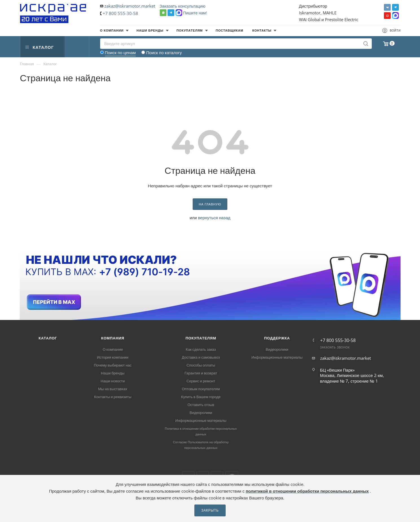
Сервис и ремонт (201, 381)
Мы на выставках (113, 389)
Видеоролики (201, 413)
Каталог (48, 338)
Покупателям (201, 338)
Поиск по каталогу (164, 52)
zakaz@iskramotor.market (130, 6)
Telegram (395, 7)
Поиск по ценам (120, 52)
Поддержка (277, 338)
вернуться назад (214, 218)
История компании (113, 357)
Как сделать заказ (201, 349)
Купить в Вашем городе (201, 397)
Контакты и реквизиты (113, 397)
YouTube (387, 16)
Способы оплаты (201, 365)
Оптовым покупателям (201, 389)
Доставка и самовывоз (201, 357)
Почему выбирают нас (113, 365)
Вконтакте (387, 7)
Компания (113, 338)
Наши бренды (113, 373)
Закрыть (210, 510)
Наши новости (113, 381)
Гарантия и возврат (201, 373)
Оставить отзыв (201, 405)
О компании (113, 349)
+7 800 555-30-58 (120, 13)
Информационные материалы (201, 420)
